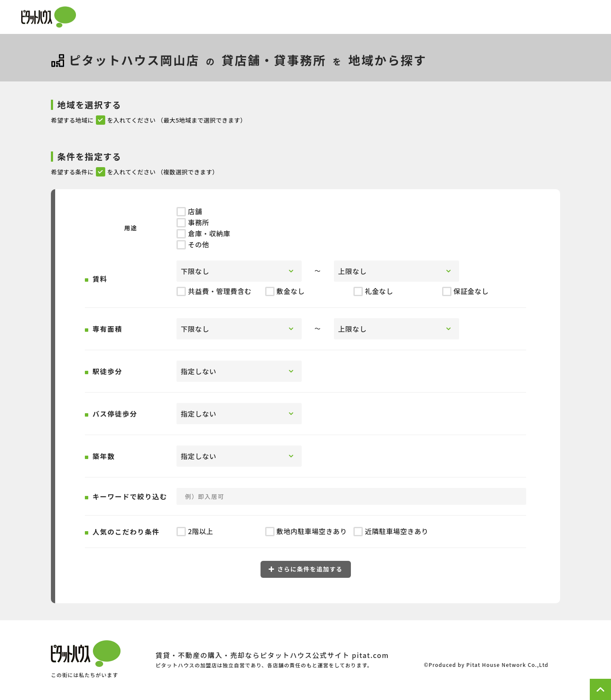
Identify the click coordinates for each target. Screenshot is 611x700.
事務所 (193, 222)
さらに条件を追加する (306, 569)
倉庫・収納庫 (203, 233)
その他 (193, 244)
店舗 (189, 211)
